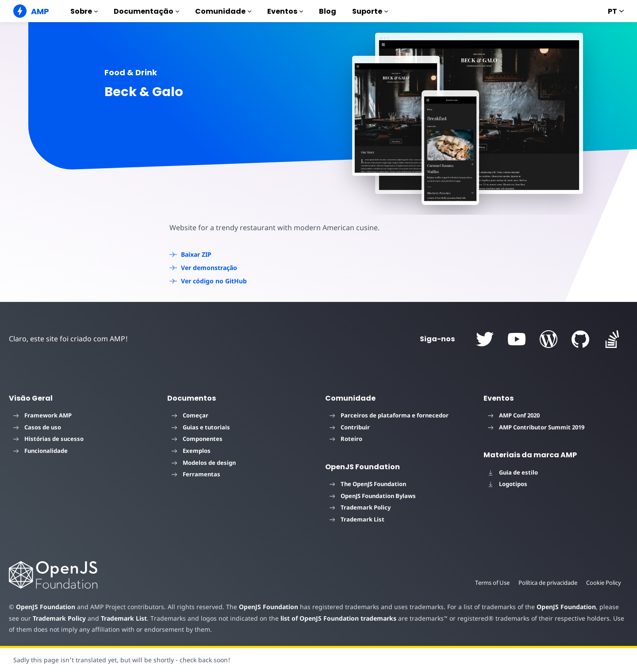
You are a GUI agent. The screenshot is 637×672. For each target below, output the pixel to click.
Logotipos (508, 484)
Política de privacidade (547, 583)
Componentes (197, 439)
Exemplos (191, 451)
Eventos (285, 11)
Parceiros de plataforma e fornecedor (389, 415)
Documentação (146, 11)
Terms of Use (490, 583)
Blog (328, 11)
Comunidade (223, 11)
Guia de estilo (513, 472)
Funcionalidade (40, 451)
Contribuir (350, 427)
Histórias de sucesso (48, 439)
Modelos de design (204, 463)
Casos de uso (37, 427)
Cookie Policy (603, 583)
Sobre (84, 11)
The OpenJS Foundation (368, 484)
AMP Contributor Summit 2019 (536, 427)
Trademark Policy (360, 507)
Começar (190, 415)
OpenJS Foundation (45, 607)
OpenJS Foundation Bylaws (373, 496)
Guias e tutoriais (201, 427)
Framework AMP (42, 415)
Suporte (370, 11)
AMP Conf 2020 (514, 415)
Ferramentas (196, 474)
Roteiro (346, 439)
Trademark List (357, 519)
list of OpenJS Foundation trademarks (322, 618)
